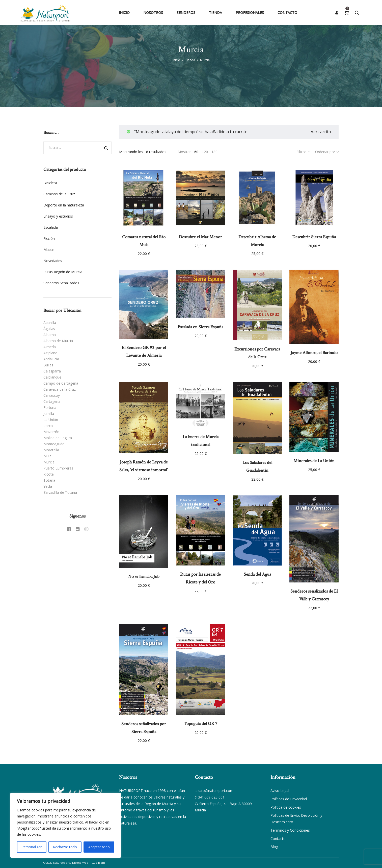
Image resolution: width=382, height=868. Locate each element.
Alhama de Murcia (58, 341)
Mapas (49, 250)
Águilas (49, 329)
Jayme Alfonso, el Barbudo (314, 353)
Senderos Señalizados (61, 283)
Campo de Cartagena (61, 383)
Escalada (51, 227)
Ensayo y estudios (58, 216)
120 (205, 152)
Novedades (53, 261)
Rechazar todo (65, 847)
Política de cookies (286, 807)
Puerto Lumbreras (58, 468)
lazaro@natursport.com (214, 791)
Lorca (48, 426)
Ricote (49, 474)
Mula (47, 456)
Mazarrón (51, 432)
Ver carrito (321, 132)
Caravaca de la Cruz (60, 389)
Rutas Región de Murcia (63, 272)
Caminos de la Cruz (59, 194)
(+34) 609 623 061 (210, 797)
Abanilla (50, 323)
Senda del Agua (257, 574)
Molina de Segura (58, 438)
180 (214, 152)
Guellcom (98, 863)
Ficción (49, 238)
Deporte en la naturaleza (64, 205)
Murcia (49, 462)
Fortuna (50, 407)
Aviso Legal (280, 791)
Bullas (48, 365)
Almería (50, 347)
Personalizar (32, 847)
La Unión (51, 420)
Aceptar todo (99, 847)
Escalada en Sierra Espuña (200, 327)
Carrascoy (52, 395)
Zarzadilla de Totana (60, 492)
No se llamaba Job (144, 577)
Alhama (50, 335)
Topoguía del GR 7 (200, 724)
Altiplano (50, 353)
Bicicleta (50, 183)
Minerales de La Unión (314, 461)
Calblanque (52, 377)
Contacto (278, 839)
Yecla (48, 486)
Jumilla (49, 414)
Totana (49, 480)
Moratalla (51, 450)
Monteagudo (54, 444)
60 (196, 152)
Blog (274, 847)
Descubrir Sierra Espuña (314, 237)
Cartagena (52, 401)
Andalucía (51, 359)
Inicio (176, 60)
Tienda (190, 60)
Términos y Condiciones (290, 830)
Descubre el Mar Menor (200, 237)
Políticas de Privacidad (289, 799)
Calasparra (52, 371)
